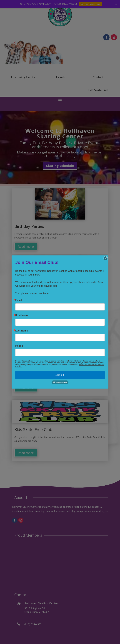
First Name (22, 315)
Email (19, 300)
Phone (19, 346)
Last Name (22, 331)
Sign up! (60, 375)
